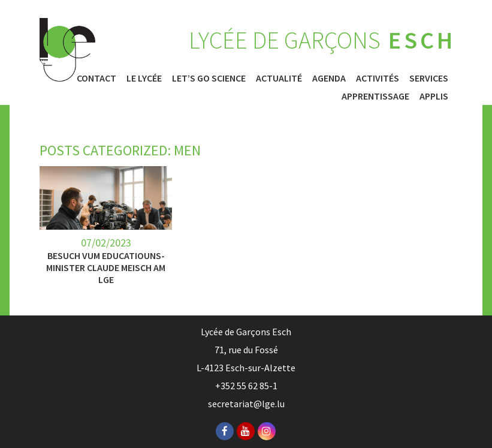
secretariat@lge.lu (246, 404)
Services (429, 78)
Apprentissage (375, 96)
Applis (434, 96)
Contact (96, 78)
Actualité (279, 78)
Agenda (329, 78)
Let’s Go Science (209, 78)
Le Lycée (144, 78)
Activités (378, 78)
